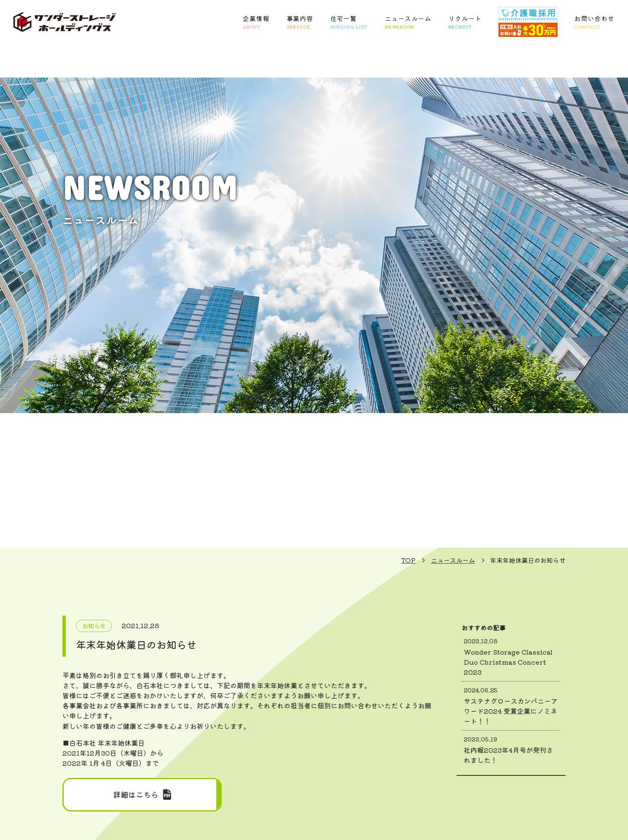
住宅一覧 (349, 22)
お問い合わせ (594, 22)
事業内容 (300, 22)
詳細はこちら (142, 795)
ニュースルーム (408, 22)
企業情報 (256, 22)
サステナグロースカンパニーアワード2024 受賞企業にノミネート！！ (511, 706)
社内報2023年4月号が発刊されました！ (511, 750)
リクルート (465, 22)
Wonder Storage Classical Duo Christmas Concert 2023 (511, 657)
